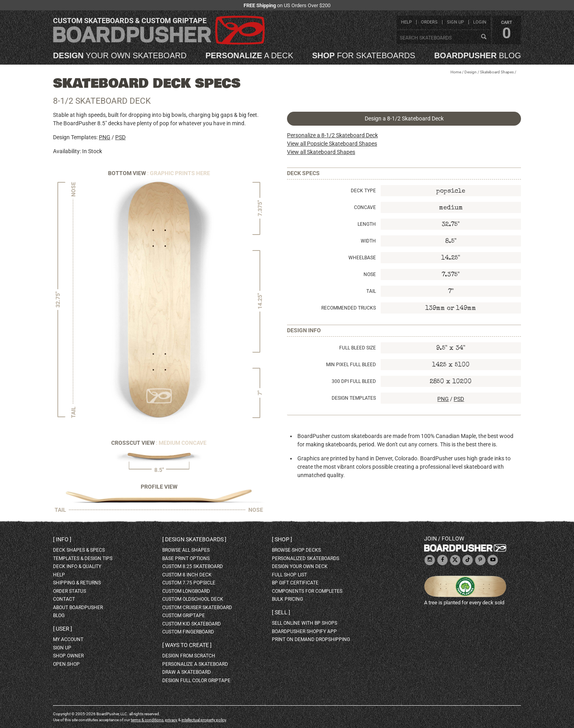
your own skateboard (120, 55)
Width (368, 241)
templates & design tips (83, 558)
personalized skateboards (306, 558)
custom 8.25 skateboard (193, 566)
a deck (249, 55)
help (406, 22)
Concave (365, 207)
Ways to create (187, 645)
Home (456, 72)
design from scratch (189, 656)
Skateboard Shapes (497, 72)
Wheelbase (362, 258)
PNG (105, 137)
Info (62, 539)
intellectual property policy (204, 720)
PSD (120, 137)
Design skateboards (194, 539)
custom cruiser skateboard (197, 608)
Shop (282, 539)
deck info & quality (77, 566)
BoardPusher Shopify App (304, 631)
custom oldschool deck (193, 599)
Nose (370, 274)
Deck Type (363, 191)
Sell (281, 612)
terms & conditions (147, 720)
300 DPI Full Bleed (354, 381)
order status (70, 591)
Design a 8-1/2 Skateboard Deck (404, 118)
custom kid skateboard (192, 624)
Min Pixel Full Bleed (351, 365)
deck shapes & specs (79, 550)
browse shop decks (296, 550)
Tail (371, 291)
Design (471, 72)
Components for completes (307, 591)
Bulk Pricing (287, 599)
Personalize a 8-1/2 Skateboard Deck (332, 135)
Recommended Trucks (349, 308)
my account (68, 639)
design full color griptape (196, 681)
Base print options (186, 558)
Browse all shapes (186, 550)
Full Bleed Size (358, 348)
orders (429, 22)
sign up (455, 22)
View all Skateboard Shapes (321, 152)
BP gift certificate (295, 583)
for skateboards (364, 55)
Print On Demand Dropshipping (311, 639)
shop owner (68, 656)
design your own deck (300, 566)
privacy (171, 720)
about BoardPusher (78, 608)
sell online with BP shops (305, 623)
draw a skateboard (187, 672)
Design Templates (354, 398)
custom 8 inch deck (187, 575)
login (480, 22)
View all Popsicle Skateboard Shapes (332, 144)
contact (64, 599)
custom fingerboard (188, 632)
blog (478, 55)
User (63, 629)
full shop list (289, 575)
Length (367, 224)
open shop (66, 664)
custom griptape (184, 616)
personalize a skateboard (195, 664)
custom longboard (186, 591)
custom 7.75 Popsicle (189, 583)
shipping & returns (77, 583)
